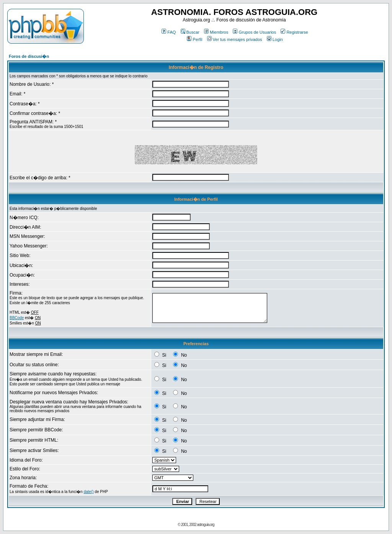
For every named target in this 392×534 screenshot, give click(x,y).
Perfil (194, 39)
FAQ (169, 32)
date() (88, 492)
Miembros (216, 32)
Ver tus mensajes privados (235, 39)
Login (275, 39)
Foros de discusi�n (29, 56)
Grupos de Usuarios (254, 32)
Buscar (190, 32)
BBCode (17, 318)
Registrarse (294, 32)
